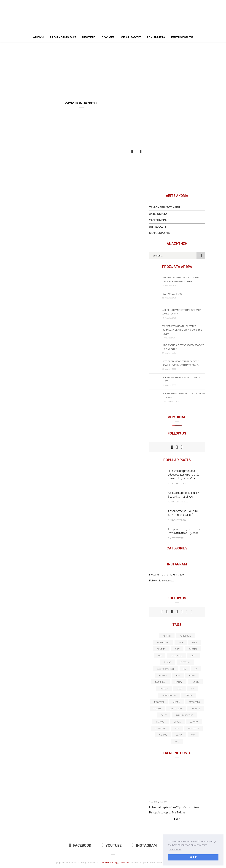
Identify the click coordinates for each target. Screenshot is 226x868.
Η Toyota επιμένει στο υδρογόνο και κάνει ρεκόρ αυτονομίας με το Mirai (184, 475)
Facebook (80, 846)
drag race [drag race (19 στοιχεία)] (176, 656)
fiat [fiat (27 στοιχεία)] (178, 676)
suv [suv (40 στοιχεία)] (177, 728)
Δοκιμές (108, 37)
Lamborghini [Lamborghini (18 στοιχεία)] (169, 695)
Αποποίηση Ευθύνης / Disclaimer (115, 863)
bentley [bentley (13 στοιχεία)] (161, 649)
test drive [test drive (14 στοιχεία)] (193, 728)
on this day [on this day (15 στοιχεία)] (176, 709)
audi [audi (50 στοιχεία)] (194, 642)
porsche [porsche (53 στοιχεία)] (196, 709)
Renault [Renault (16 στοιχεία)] (160, 722)
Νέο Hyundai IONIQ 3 (172, 294)
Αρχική (38, 37)
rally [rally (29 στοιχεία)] (164, 715)
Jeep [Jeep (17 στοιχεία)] (180, 689)
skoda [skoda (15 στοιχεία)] (177, 722)
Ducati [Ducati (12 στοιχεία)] (168, 662)
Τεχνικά (163, 802)
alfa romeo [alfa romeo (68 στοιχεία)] (163, 642)
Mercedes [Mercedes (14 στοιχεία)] (194, 702)
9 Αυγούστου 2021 (177, 538)
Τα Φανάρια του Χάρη (165, 207)
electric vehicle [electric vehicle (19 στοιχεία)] (166, 669)
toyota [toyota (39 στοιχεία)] (163, 735)
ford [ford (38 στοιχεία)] (192, 676)
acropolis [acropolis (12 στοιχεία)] (185, 636)
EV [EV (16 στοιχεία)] (185, 669)
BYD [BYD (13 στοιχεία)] (160, 656)
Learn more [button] (175, 849)
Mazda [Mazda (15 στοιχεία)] (176, 702)
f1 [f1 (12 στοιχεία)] (196, 669)
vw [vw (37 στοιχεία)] (193, 735)
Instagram (144, 846)
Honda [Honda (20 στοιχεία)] (179, 682)
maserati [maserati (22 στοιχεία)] (159, 702)
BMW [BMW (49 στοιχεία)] (177, 649)
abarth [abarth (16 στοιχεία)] (167, 636)
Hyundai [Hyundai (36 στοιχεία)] (164, 689)
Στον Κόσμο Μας (63, 37)
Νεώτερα (89, 37)
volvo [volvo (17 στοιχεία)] (179, 735)
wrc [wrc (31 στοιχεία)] (177, 742)
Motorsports (160, 233)
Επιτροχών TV (182, 37)
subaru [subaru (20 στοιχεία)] (194, 722)
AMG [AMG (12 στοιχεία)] (181, 642)
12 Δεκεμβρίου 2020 (178, 502)
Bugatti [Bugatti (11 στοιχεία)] (193, 649)
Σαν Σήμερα (156, 37)
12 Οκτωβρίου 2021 (177, 484)
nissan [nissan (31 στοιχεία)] (157, 709)
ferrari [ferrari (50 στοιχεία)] (163, 676)
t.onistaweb (168, 581)
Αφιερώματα (158, 214)
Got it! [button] (193, 857)
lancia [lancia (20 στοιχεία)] (188, 695)
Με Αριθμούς (131, 37)
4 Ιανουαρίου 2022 (177, 520)
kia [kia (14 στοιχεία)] (193, 689)
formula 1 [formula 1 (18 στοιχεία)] (161, 682)
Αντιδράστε (158, 227)
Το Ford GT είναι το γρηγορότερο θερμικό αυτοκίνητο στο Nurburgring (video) (182, 330)
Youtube (112, 846)
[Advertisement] (113, 66)
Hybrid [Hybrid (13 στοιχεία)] (195, 682)
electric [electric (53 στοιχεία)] (185, 662)
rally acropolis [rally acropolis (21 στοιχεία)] (184, 715)
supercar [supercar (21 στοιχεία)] (160, 728)
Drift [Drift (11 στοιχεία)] (194, 656)
